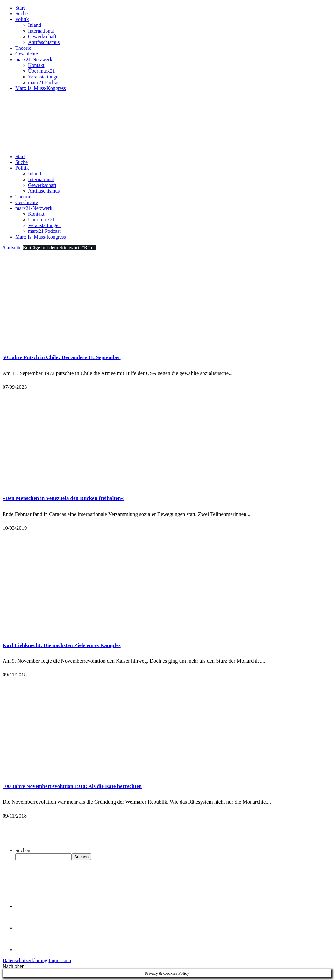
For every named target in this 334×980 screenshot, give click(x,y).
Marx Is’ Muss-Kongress (41, 88)
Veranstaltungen (44, 77)
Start (20, 8)
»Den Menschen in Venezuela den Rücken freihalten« (63, 498)
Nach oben (14, 966)
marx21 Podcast (44, 82)
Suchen (23, 850)
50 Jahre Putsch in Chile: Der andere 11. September (62, 357)
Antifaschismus (44, 42)
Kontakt (36, 65)
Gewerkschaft (42, 37)
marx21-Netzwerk (34, 59)
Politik (22, 19)
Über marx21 (42, 71)
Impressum (60, 960)
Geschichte (27, 54)
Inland (35, 25)
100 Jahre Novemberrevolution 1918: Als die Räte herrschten (72, 786)
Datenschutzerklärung (25, 960)
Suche (21, 14)
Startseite (12, 248)
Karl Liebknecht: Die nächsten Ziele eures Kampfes (62, 645)
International (41, 31)
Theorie (23, 48)
